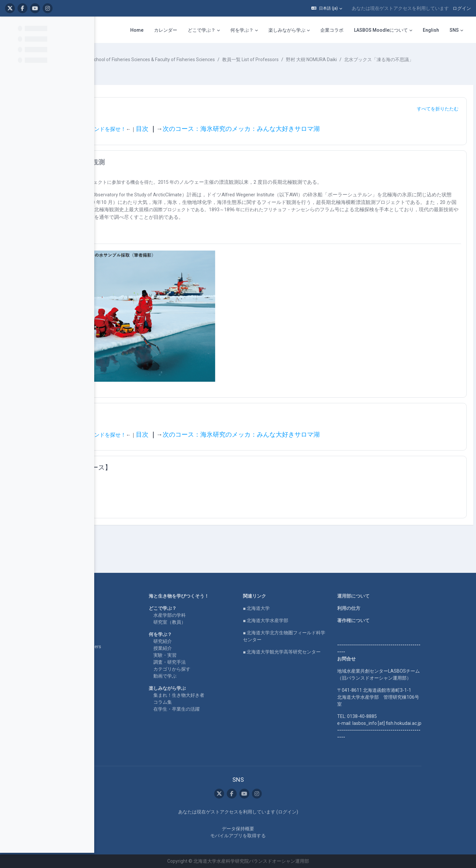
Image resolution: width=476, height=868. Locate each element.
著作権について (395, 621)
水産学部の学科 (212, 615)
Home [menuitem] (137, 30)
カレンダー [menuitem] (166, 30)
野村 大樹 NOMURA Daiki (411, 59)
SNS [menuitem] (454, 30)
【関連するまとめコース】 (171, 482)
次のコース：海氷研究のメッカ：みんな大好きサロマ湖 (341, 136)
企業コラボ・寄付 (115, 659)
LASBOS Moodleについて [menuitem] (381, 30)
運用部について (395, 596)
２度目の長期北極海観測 (168, 169)
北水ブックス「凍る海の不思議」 (155, 66)
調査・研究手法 (212, 662)
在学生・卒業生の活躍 (218, 709)
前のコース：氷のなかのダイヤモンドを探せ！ (170, 136)
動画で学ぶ (207, 676)
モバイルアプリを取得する (280, 836)
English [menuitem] (431, 30)
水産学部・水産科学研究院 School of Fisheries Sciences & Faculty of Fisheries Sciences (224, 59)
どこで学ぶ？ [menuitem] (202, 30)
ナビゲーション (155, 116)
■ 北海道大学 (298, 609)
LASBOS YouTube (116, 609)
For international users (120, 647)
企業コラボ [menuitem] (332, 30)
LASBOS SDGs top (116, 628)
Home (103, 596)
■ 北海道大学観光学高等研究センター (324, 652)
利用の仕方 (391, 609)
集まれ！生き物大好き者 (221, 695)
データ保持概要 (280, 829)
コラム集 (205, 702)
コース (120, 59)
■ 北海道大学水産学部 (308, 621)
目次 (242, 136)
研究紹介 (205, 642)
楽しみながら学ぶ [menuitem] (287, 30)
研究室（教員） (212, 622)
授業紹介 (205, 649)
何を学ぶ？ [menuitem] (242, 30)
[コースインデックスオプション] (86, 27)
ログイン (462, 8)
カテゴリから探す (214, 669)
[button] (327, 8)
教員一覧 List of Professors (350, 59)
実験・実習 (207, 655)
